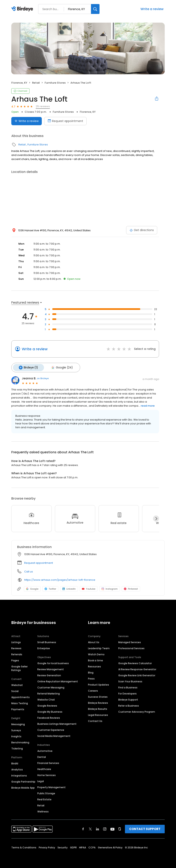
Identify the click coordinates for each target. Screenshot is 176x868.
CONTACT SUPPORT (145, 828)
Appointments (20, 696)
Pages (15, 660)
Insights (16, 736)
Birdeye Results (98, 708)
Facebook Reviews (49, 717)
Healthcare (44, 768)
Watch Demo (96, 654)
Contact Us (95, 720)
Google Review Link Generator (137, 675)
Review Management (51, 669)
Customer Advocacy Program (137, 711)
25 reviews (43, 106)
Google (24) (60, 367)
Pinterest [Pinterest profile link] (131, 588)
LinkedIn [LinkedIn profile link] (69, 588)
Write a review (152, 9)
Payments (18, 709)
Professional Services (131, 648)
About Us (94, 641)
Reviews (16, 648)
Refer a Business (129, 705)
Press (91, 678)
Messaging (18, 723)
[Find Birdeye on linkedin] (97, 828)
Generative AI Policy (110, 847)
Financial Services (48, 762)
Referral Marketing (49, 693)
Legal (41, 780)
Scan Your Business (130, 681)
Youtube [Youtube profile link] (89, 588)
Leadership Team (99, 648)
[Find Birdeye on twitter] (90, 828)
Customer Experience (51, 729)
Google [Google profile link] (32, 588)
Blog (91, 672)
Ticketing (17, 748)
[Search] (95, 9)
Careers (93, 690)
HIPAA (83, 847)
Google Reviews (47, 705)
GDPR (73, 847)
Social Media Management (54, 735)
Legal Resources (98, 714)
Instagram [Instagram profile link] (110, 588)
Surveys (16, 730)
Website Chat (46, 699)
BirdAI (15, 763)
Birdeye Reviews (98, 702)
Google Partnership (23, 781)
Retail (36, 83)
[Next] (156, 518)
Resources (94, 666)
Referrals (17, 654)
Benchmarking (20, 742)
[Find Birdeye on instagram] (105, 828)
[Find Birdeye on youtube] (112, 828)
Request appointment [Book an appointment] (65, 121)
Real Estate (44, 799)
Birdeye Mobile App (23, 787)
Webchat (17, 684)
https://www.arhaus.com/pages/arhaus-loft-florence (60, 579)
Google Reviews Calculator (135, 662)
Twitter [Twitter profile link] (50, 588)
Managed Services (130, 641)
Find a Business (128, 687)
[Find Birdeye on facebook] (83, 828)
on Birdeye (43, 378)
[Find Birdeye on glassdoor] (120, 828)
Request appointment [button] (39, 562)
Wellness (43, 811)
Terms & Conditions (24, 847)
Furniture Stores (55, 83)
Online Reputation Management (58, 681)
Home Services (47, 774)
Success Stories (98, 696)
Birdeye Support (128, 699)
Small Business (47, 641)
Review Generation (49, 675)
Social (15, 690)
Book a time (95, 660)
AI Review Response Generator (137, 669)
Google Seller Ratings (19, 668)
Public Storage (46, 793)
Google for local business (53, 662)
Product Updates (98, 684)
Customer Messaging (51, 687)
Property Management (51, 786)
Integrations (19, 775)
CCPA (92, 847)
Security (63, 847)
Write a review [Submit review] (27, 121)
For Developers (127, 693)
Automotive (45, 750)
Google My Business (50, 711)
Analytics (17, 769)
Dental (42, 756)
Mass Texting (20, 702)
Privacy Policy (47, 847)
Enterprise (44, 648)
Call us (29, 571)
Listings (16, 641)
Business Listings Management (57, 723)
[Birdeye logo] (23, 9)
